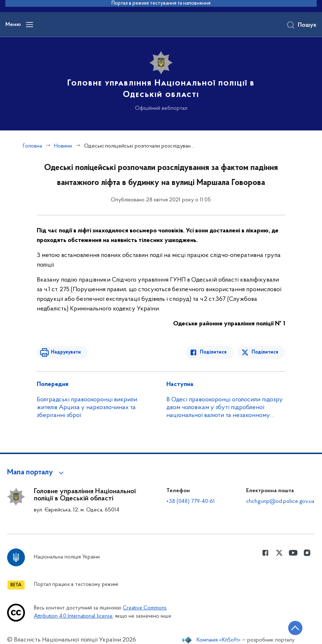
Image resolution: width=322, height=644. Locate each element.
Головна (32, 146)
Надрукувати (66, 352)
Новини (63, 146)
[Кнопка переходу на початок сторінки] (295, 628)
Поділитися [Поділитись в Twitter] (265, 352)
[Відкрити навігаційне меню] (30, 25)
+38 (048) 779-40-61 (191, 501)
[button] (37, 473)
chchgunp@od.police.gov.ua (280, 501)
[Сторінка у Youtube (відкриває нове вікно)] (293, 553)
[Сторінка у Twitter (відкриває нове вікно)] (279, 553)
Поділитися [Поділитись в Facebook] (213, 352)
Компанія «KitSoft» (219, 640)
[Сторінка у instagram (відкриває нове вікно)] (307, 553)
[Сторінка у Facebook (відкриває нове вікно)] (265, 553)
